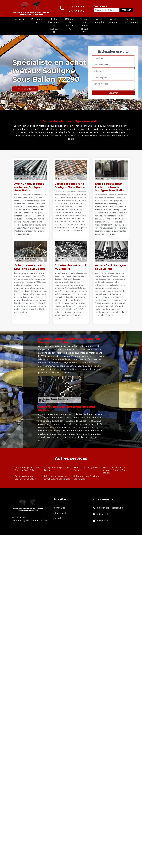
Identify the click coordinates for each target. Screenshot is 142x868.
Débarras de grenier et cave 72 (84, 26)
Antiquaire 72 (20, 21)
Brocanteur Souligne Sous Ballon (87, 469)
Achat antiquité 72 (99, 22)
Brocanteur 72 (37, 21)
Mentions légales (21, 521)
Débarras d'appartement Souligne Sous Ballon (27, 469)
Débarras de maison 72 (70, 24)
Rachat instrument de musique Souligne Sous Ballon (115, 470)
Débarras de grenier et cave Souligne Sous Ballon (57, 478)
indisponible (103, 508)
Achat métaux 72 (113, 22)
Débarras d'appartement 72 (130, 22)
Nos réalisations (25, 89)
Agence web (59, 508)
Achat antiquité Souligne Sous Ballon (86, 478)
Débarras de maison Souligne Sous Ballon (25, 478)
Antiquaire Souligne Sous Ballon (57, 469)
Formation (58, 518)
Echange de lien (61, 513)
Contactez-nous (40, 521)
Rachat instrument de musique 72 (54, 26)
